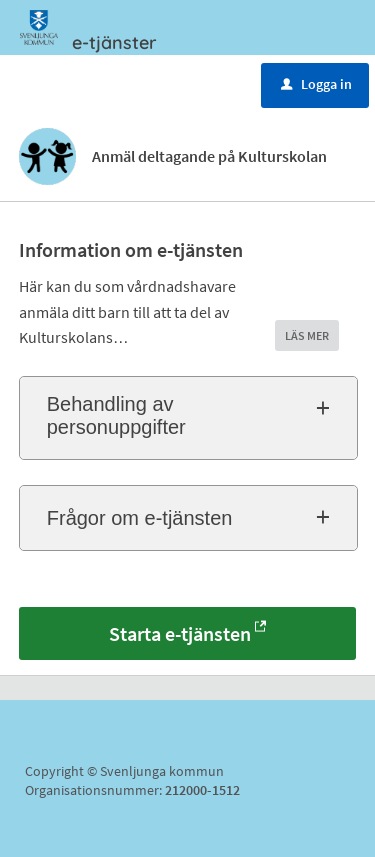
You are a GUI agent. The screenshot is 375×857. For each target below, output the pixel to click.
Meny (73, 83)
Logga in (316, 84)
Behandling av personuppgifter (116, 415)
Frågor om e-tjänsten (140, 518)
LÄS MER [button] (307, 335)
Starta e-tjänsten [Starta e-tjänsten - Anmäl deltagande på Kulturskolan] (180, 633)
